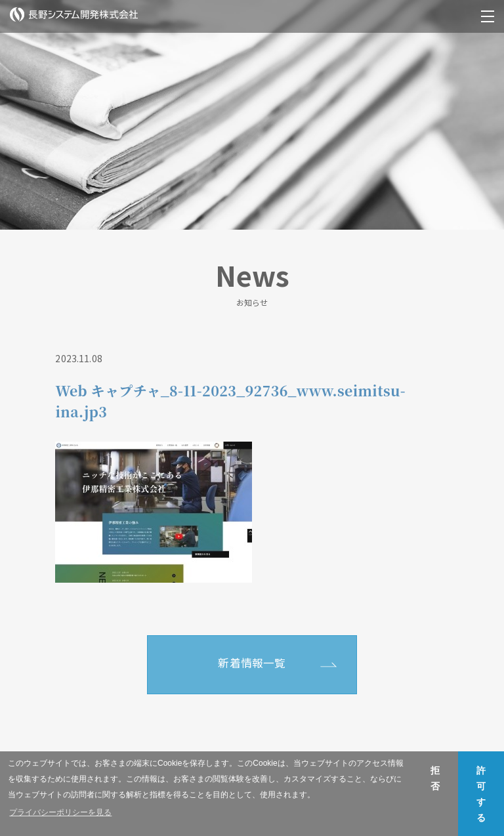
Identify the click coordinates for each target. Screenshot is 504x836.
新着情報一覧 (252, 663)
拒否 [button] (435, 778)
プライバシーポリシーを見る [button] (60, 812)
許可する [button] (481, 794)
